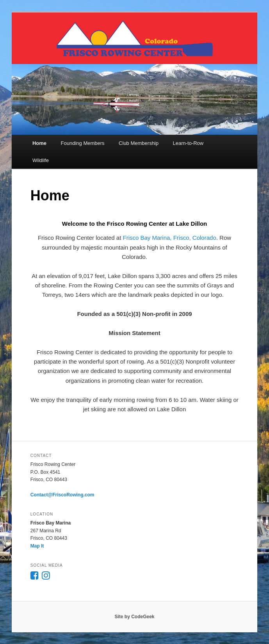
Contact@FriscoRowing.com (62, 495)
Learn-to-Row (188, 143)
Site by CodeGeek (134, 617)
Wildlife (41, 160)
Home (39, 143)
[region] (134, 99)
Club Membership (139, 143)
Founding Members (83, 143)
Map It (37, 546)
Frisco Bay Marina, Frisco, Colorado (170, 238)
